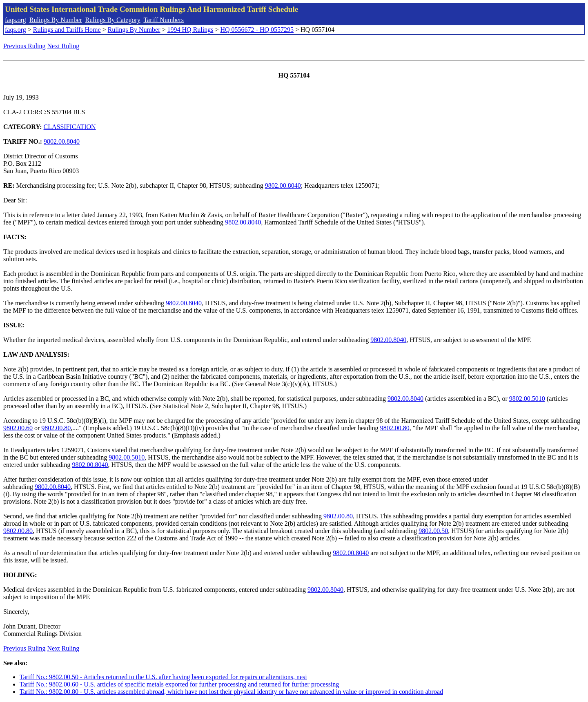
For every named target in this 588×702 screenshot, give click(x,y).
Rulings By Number (56, 20)
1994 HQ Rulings (190, 30)
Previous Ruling (24, 46)
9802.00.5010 (527, 399)
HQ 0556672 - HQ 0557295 (257, 30)
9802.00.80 (56, 428)
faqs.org (16, 20)
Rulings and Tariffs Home (67, 30)
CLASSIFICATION (70, 127)
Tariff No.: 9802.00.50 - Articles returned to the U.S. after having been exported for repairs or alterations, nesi (163, 677)
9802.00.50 (433, 531)
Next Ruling (63, 46)
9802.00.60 (18, 428)
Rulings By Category (113, 20)
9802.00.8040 (62, 141)
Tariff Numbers (164, 20)
